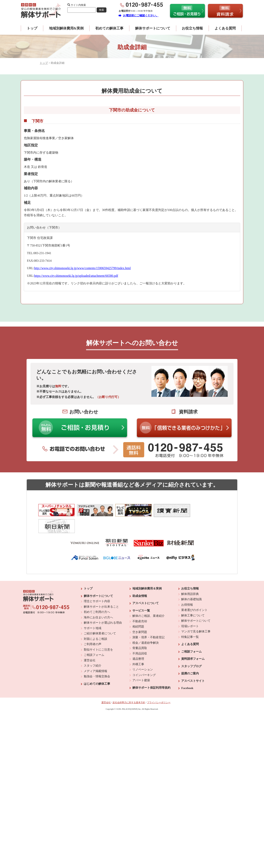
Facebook (187, 673)
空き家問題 (140, 617)
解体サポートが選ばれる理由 (103, 607)
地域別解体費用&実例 (66, 28)
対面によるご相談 (95, 623)
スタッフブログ (191, 651)
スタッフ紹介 (93, 650)
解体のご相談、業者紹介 (148, 600)
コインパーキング (144, 660)
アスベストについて (146, 588)
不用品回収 (140, 638)
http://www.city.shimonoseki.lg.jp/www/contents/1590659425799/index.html (82, 268)
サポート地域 (93, 613)
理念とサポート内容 (97, 586)
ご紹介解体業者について (100, 618)
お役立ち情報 (192, 28)
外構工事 (138, 649)
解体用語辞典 (190, 579)
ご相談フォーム (94, 639)
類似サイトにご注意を (98, 634)
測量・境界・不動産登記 (148, 622)
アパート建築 (141, 665)
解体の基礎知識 (191, 584)
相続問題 (138, 611)
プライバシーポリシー (159, 687)
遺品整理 (138, 643)
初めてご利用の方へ (97, 596)
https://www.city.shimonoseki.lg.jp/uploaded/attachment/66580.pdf (76, 276)
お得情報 (187, 589)
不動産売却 (140, 606)
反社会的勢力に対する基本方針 (129, 687)
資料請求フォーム (193, 643)
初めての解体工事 (109, 28)
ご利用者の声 (93, 629)
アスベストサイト (193, 665)
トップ (32, 28)
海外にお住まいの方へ (98, 602)
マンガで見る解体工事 (196, 616)
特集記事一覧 (190, 621)
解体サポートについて (153, 28)
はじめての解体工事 (97, 668)
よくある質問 (225, 28)
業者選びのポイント (194, 595)
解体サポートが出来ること (101, 591)
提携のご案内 (190, 658)
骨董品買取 (140, 633)
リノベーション (143, 654)
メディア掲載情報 (95, 656)
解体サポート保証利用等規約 (151, 672)
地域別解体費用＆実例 (147, 573)
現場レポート (190, 611)
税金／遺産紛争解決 (146, 627)
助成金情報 (140, 580)
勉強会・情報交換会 (97, 661)
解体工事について (193, 600)
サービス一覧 (141, 595)
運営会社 (90, 645)
